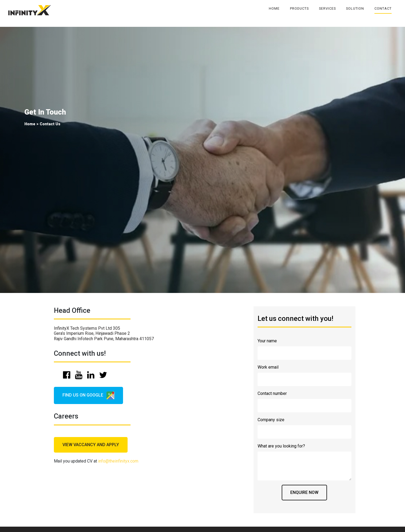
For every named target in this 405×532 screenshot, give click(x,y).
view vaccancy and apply (91, 445)
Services (327, 8)
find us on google (88, 395)
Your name (267, 341)
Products (299, 8)
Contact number (272, 393)
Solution (355, 8)
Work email (268, 367)
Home (274, 8)
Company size (271, 420)
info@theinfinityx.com (118, 461)
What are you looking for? (281, 446)
